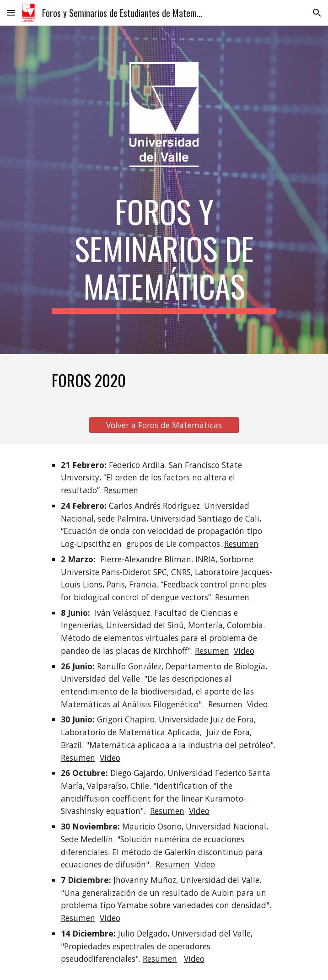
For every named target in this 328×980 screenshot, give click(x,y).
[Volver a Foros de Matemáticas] (164, 425)
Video (244, 651)
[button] (11, 13)
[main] (164, 253)
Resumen (121, 490)
